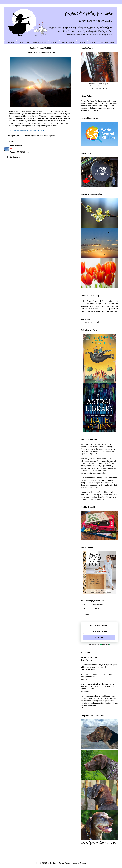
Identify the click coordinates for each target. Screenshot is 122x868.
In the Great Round (90, 301)
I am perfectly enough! (108, 42)
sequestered (112, 309)
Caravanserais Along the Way (37, 42)
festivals (84, 306)
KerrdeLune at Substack (90, 608)
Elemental (82, 42)
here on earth (101, 307)
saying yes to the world (39, 136)
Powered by (99, 645)
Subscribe (99, 637)
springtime (85, 311)
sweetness (100, 311)
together (52, 136)
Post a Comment (14, 157)
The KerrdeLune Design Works (92, 605)
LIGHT (104, 301)
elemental (113, 304)
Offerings (93, 42)
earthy (105, 304)
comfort (91, 304)
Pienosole (14, 145)
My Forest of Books (68, 42)
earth (22, 136)
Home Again (10, 42)
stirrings (93, 312)
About (21, 42)
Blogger (83, 863)
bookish (83, 304)
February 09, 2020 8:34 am (20, 152)
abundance (114, 301)
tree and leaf (112, 311)
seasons (102, 309)
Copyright (54, 42)
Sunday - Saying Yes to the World (40, 53)
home (109, 307)
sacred (27, 136)
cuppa (99, 304)
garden (92, 306)
